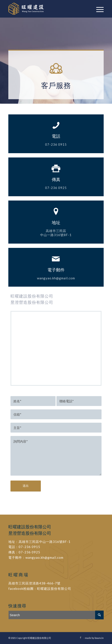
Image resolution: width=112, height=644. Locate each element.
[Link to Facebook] (81, 638)
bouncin (99, 638)
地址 (56, 222)
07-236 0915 (29, 547)
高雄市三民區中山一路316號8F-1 (45, 542)
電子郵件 (56, 270)
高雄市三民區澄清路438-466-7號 (34, 583)
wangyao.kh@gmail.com (44, 557)
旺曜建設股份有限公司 (54, 589)
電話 (56, 136)
